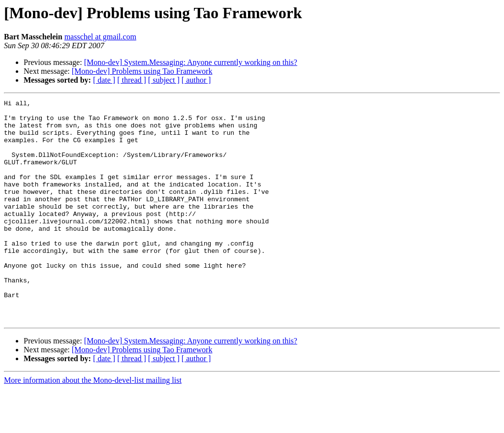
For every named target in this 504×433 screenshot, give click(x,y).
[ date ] (104, 80)
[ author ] (196, 80)
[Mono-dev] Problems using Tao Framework (142, 71)
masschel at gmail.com (100, 37)
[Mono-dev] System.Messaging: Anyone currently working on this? (191, 62)
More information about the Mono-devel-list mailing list (93, 424)
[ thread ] (132, 80)
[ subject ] (164, 80)
